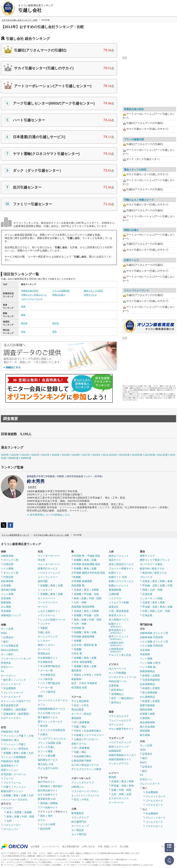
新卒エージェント (119, 638)
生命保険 (6, 598)
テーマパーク (116, 803)
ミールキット (45, 590)
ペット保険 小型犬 (150, 663)
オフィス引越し (46, 747)
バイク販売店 (45, 679)
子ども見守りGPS (48, 768)
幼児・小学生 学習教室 (84, 683)
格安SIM (147, 573)
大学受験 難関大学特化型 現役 (88, 573)
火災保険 (6, 585)
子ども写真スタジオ (49, 713)
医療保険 (6, 602)
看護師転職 (115, 590)
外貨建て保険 (147, 714)
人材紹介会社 (116, 644)
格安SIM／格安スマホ (152, 568)
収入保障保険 (150, 693)
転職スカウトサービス (121, 581)
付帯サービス (90, 295)
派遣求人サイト (117, 615)
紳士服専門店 (79, 822)
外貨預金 (6, 663)
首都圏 (7, 753)
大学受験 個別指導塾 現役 (86, 564)
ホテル (41, 820)
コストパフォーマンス (32, 299)
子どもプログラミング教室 (86, 769)
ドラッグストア (80, 817)
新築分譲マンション (12, 791)
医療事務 (84, 722)
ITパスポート (91, 739)
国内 (43, 816)
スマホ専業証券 (10, 646)
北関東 (18, 812)
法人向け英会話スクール (85, 765)
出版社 (44, 734)
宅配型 (44, 628)
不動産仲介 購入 (10, 740)
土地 (31, 736)
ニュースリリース (51, 847)
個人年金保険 (147, 727)
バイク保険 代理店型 (151, 646)
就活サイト (115, 560)
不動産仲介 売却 (10, 732)
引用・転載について (107, 847)
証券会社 (8, 637)
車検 (40, 696)
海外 (50, 816)
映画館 (112, 777)
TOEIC (78, 731)
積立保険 (145, 735)
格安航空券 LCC (47, 799)
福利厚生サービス (48, 760)
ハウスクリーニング (49, 573)
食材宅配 (43, 581)
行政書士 (79, 735)
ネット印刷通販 (117, 673)
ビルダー (8, 808)
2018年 (76, 455)
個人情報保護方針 (71, 847)
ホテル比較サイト (48, 795)
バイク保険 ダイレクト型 (154, 642)
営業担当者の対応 (30, 291)
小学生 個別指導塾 (82, 662)
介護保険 (145, 718)
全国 (129, 794)
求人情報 (124, 847)
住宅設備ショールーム (13, 774)
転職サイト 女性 (118, 577)
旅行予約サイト (46, 782)
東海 (16, 753)
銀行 (6, 642)
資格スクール (79, 744)
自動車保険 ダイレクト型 (154, 633)
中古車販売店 (45, 662)
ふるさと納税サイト (49, 611)
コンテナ (45, 624)
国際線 (54, 803)
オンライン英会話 (81, 714)
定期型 (156, 676)
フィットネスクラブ (83, 783)
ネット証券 (7, 629)
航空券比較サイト (48, 790)
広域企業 (147, 594)
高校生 (78, 675)
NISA (4, 633)
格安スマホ (161, 573)
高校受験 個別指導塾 (83, 607)
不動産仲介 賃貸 (10, 761)
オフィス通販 (45, 751)
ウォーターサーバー (49, 556)
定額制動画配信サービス (51, 709)
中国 (170, 585)
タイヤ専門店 (79, 834)
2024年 (15, 455)
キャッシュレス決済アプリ (16, 701)
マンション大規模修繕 (13, 757)
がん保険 (6, 607)
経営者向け (117, 690)
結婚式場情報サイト (120, 759)
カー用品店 (78, 830)
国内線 (44, 803)
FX (3, 671)
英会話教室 (78, 709)
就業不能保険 (147, 705)
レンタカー (44, 641)
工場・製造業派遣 (119, 611)
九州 (31, 753)
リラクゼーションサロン (85, 791)
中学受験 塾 (78, 628)
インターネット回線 (151, 598)
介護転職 (114, 594)
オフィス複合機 (46, 756)
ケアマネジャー (95, 735)
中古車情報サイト (48, 658)
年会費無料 (10, 688)
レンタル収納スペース (53, 620)
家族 (23, 315)
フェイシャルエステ (120, 720)
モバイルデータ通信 (151, 564)
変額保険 (145, 731)
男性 (55, 332)
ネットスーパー (46, 598)
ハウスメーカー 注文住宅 (14, 800)
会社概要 (35, 847)
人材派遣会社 (116, 650)
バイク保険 (7, 568)
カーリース (44, 649)
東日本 (24, 323)
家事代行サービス (48, 568)
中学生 (88, 675)
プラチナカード (154, 805)
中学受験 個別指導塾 (83, 637)
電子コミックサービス (50, 722)
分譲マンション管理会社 (15, 749)
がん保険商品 (147, 697)
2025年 (5, 455)
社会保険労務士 (93, 731)
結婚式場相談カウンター (122, 755)
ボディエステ (116, 724)
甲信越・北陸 (91, 594)
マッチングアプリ (119, 764)
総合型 (44, 726)
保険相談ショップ (11, 615)
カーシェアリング (48, 637)
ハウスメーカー (12, 825)
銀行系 (7, 680)
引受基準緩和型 (151, 680)
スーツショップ (80, 826)
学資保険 (6, 611)
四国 (145, 590)
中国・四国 (28, 817)
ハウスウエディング (120, 742)
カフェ (41, 704)
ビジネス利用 (48, 824)
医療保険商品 (147, 671)
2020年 (56, 455)
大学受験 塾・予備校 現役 (86, 556)
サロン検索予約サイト (121, 729)
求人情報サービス (119, 620)
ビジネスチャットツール (122, 677)
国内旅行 (45, 786)
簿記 (84, 727)
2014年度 (124, 455)
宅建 (76, 727)
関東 (131, 781)
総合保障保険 (147, 722)
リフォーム (7, 778)
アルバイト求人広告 (120, 655)
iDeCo (143, 762)
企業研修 (114, 686)
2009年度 (13, 458)
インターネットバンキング (16, 659)
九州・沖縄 (80, 602)
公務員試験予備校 (81, 761)
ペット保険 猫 (148, 667)
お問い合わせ (88, 847)
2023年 (25, 455)
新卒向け (116, 703)
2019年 (66, 455)
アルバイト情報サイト (121, 568)
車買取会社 (44, 654)
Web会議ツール (118, 681)
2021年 (46, 455)
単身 (23, 306)
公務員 (78, 739)
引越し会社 (44, 632)
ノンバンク (20, 680)
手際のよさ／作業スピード (34, 295)
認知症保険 (146, 709)
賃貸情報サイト (10, 766)
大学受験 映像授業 (82, 581)
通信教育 (76, 671)
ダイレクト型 (11, 560)
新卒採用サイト (117, 631)
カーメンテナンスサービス (53, 700)
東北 (9, 812)
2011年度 (162, 455)
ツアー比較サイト (48, 807)
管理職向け (117, 694)
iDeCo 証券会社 (10, 650)
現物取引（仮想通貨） (16, 709)
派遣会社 (114, 607)
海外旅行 (58, 786)
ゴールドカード (12, 697)
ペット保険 (7, 594)
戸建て (22, 736)
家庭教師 (76, 679)
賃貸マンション (10, 770)
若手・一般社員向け (122, 698)
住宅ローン (7, 667)
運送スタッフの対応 (94, 291)
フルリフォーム (12, 783)
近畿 (23, 753)
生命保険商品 (147, 684)
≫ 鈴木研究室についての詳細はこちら (48, 515)
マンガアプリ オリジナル (52, 739)
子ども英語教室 (80, 701)
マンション (10, 736)
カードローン (8, 676)
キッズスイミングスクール (85, 796)
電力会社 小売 (46, 764)
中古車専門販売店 (50, 666)
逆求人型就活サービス (121, 564)
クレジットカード (11, 684)
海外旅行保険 (8, 590)
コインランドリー (48, 577)
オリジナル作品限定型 (53, 730)
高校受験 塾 (78, 585)
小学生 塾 (77, 654)
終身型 (146, 676)
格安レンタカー (46, 645)
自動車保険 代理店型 (151, 637)
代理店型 (8, 564)
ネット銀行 (7, 654)
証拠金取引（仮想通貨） (17, 714)
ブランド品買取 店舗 (49, 743)
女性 (23, 332)
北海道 (78, 590)
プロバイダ (146, 577)
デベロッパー (11, 829)
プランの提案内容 (61, 291)
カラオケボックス (119, 798)
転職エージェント (119, 585)
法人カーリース (117, 669)
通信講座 (76, 718)
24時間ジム (78, 787)
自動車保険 (7, 556)
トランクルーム (46, 615)
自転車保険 (7, 581)
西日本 (56, 323)
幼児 (76, 705)
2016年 (96, 455)
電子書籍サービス (48, 717)
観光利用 (45, 829)
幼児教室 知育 (79, 688)
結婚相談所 (115, 751)
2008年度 (26, 458)
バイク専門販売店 (50, 683)
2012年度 (150, 455)
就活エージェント (119, 556)
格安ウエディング (119, 747)
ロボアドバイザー (11, 718)
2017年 (86, 455)
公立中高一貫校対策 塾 (84, 645)
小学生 (98, 675)
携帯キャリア (147, 556)
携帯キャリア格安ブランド (155, 560)
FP (75, 722)
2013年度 (137, 455)
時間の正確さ (59, 295)
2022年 (35, 455)
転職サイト (115, 573)
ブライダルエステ (119, 716)
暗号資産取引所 (10, 705)
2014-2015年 (110, 455)
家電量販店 (78, 813)
